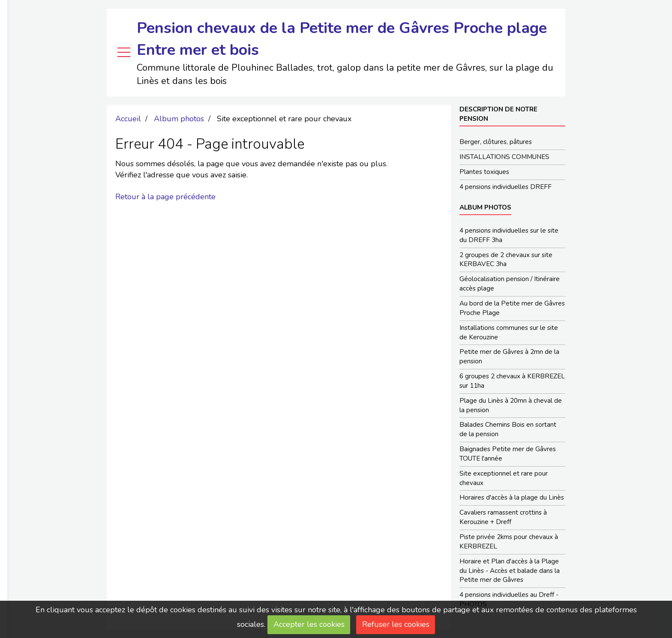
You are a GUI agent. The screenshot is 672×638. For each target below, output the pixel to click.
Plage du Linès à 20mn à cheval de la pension (511, 405)
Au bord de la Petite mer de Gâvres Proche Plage (512, 308)
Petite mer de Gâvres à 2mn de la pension (509, 356)
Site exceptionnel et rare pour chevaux (504, 478)
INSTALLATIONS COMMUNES (504, 157)
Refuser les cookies (396, 624)
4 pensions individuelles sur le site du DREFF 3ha (509, 235)
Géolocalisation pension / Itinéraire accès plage (510, 284)
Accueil (128, 119)
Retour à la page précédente (165, 197)
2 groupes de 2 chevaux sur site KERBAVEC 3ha (506, 260)
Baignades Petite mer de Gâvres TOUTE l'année (508, 454)
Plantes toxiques (484, 172)
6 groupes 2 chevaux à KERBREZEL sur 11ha (512, 381)
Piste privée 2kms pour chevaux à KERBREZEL (509, 542)
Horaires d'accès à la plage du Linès (512, 497)
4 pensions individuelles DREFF (505, 187)
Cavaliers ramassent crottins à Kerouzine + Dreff (503, 517)
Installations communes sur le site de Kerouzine (509, 332)
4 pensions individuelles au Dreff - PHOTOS (509, 599)
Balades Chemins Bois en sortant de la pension (508, 429)
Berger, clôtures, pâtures (496, 142)
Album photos (179, 119)
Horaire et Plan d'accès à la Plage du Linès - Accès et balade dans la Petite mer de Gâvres (510, 571)
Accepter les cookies (309, 624)
